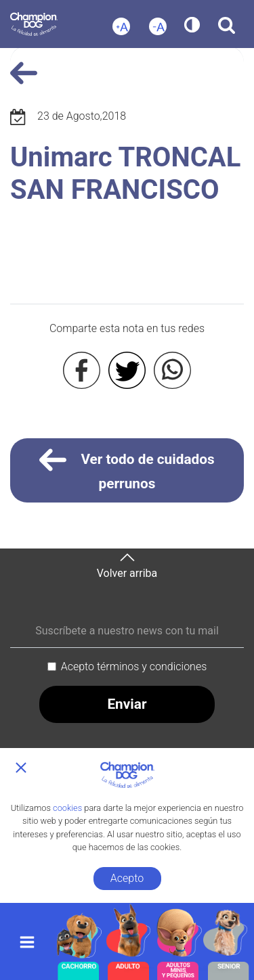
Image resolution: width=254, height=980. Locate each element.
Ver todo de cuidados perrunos (127, 469)
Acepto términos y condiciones (134, 667)
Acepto (127, 878)
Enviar (127, 704)
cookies (67, 808)
